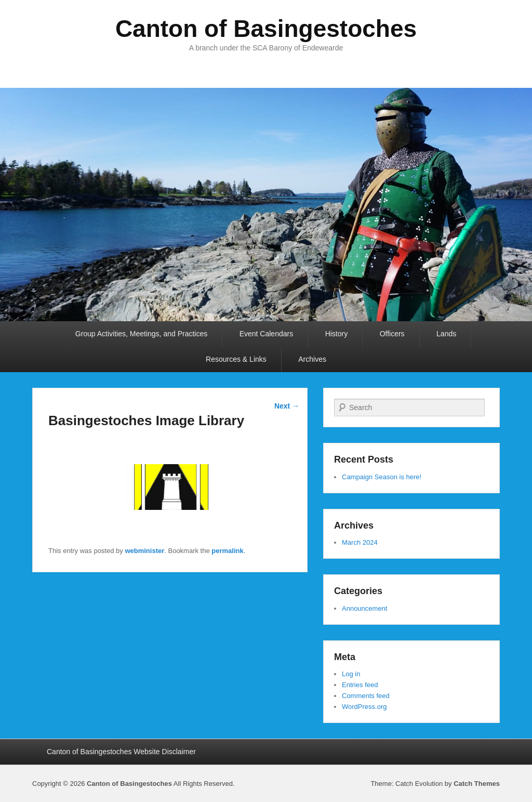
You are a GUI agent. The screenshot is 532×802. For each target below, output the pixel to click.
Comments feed (366, 696)
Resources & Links (236, 359)
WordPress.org (364, 707)
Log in (351, 674)
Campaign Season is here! (382, 477)
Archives (312, 359)
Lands (446, 334)
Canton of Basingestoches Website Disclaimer (121, 752)
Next (287, 406)
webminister (144, 551)
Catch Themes (477, 784)
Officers (392, 334)
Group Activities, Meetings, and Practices (141, 334)
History (337, 334)
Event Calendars (267, 334)
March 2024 (360, 542)
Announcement (364, 608)
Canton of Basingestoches (266, 29)
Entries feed (360, 685)
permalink (227, 551)
